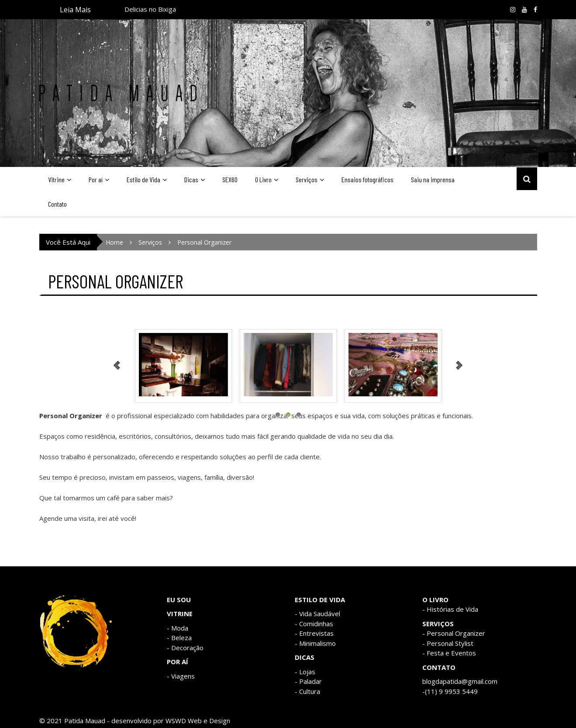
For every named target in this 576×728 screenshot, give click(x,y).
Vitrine (56, 179)
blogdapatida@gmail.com (460, 681)
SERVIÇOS (438, 624)
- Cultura (307, 691)
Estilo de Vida (143, 179)
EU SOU (179, 600)
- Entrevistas (314, 633)
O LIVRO (435, 600)
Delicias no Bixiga (150, 10)
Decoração (187, 648)
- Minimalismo (315, 643)
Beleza (181, 638)
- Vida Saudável (317, 614)
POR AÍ (178, 662)
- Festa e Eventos (449, 653)
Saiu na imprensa (433, 179)
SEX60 (230, 179)
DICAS (305, 657)
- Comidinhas (314, 624)
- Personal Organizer (454, 633)
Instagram (513, 10)
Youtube (524, 10)
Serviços (307, 179)
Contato (57, 204)
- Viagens (181, 676)
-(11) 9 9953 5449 (450, 691)
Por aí (96, 179)
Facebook (535, 10)
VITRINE (180, 614)
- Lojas (305, 672)
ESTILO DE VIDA (320, 600)
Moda (180, 628)
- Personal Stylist (448, 643)
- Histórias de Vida (450, 609)
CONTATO (439, 667)
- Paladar (308, 681)
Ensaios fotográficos (367, 179)
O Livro (263, 179)
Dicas (191, 179)
